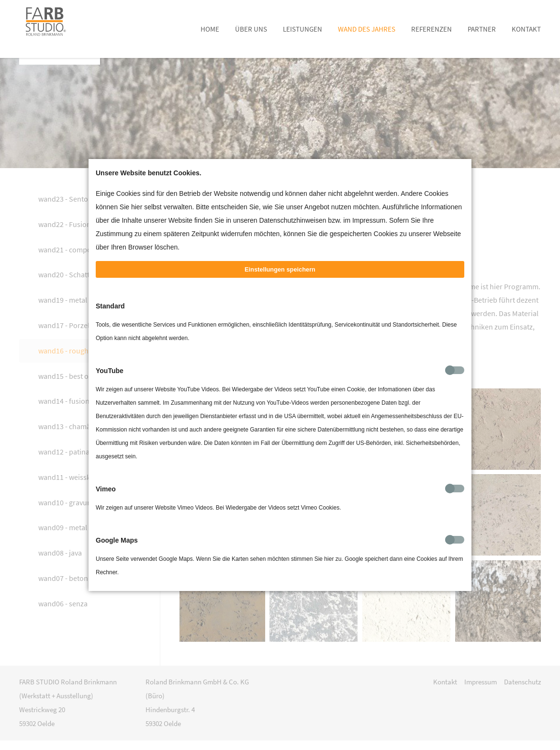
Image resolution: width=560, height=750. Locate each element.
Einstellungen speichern (280, 284)
